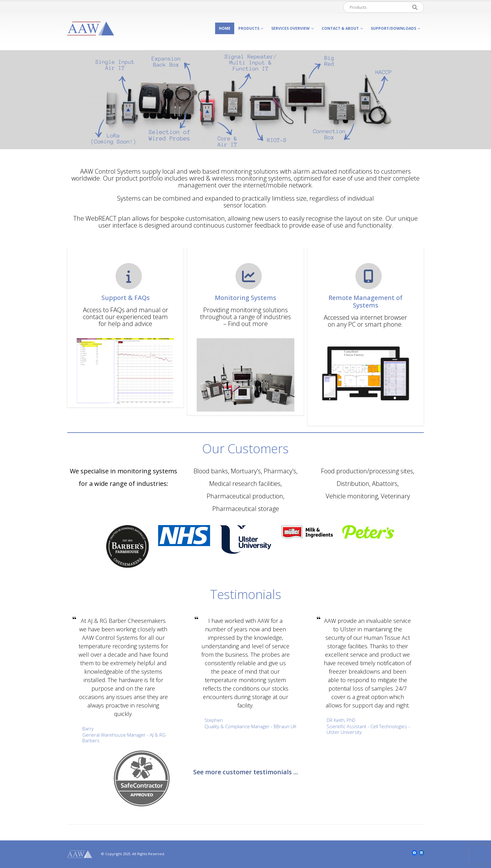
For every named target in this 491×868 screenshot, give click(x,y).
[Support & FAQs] (125, 297)
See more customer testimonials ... (246, 772)
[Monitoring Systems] (245, 297)
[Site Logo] (90, 29)
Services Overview (290, 28)
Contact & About (340, 28)
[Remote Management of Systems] (366, 300)
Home (225, 28)
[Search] (415, 7)
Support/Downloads (393, 28)
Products (249, 28)
